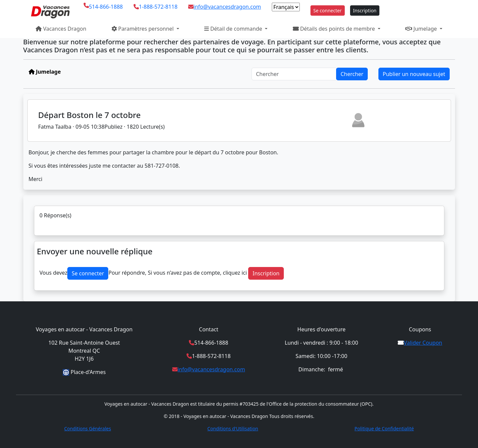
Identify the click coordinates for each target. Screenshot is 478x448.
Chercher (352, 74)
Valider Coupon (423, 343)
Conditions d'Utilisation (233, 428)
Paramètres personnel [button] (143, 29)
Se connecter (328, 10)
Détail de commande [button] (234, 29)
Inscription (365, 10)
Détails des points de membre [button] (335, 29)
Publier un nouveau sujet (414, 74)
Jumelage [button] (422, 29)
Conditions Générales (88, 428)
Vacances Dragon (61, 29)
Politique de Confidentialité (384, 428)
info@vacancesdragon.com (227, 7)
